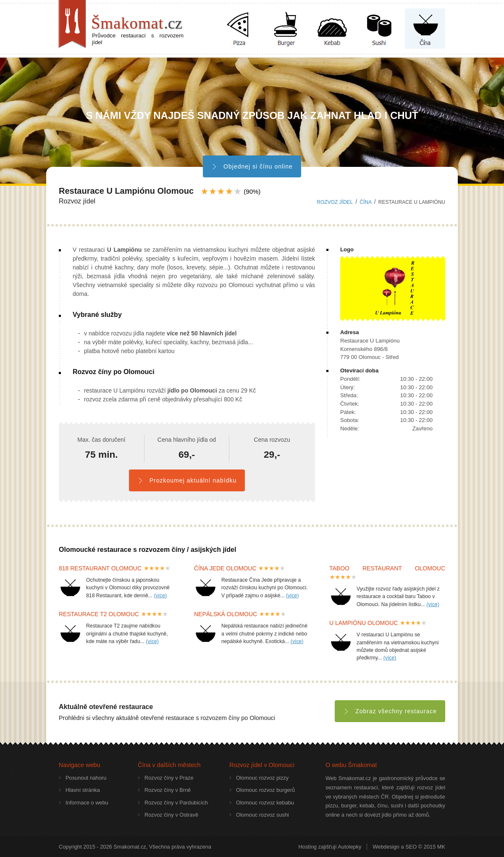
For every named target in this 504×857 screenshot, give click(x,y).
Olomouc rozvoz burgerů (265, 790)
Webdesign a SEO (395, 847)
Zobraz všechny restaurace (390, 711)
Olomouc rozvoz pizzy (262, 778)
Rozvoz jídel (335, 202)
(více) (160, 596)
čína (365, 202)
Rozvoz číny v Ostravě (171, 815)
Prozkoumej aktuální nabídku (187, 480)
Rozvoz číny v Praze (169, 778)
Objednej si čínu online (252, 166)
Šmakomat (137, 23)
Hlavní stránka (83, 790)
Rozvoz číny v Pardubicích (176, 803)
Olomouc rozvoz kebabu (265, 803)
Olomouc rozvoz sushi (262, 815)
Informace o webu (87, 803)
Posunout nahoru (86, 778)
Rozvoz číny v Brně (168, 790)
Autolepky (349, 847)
